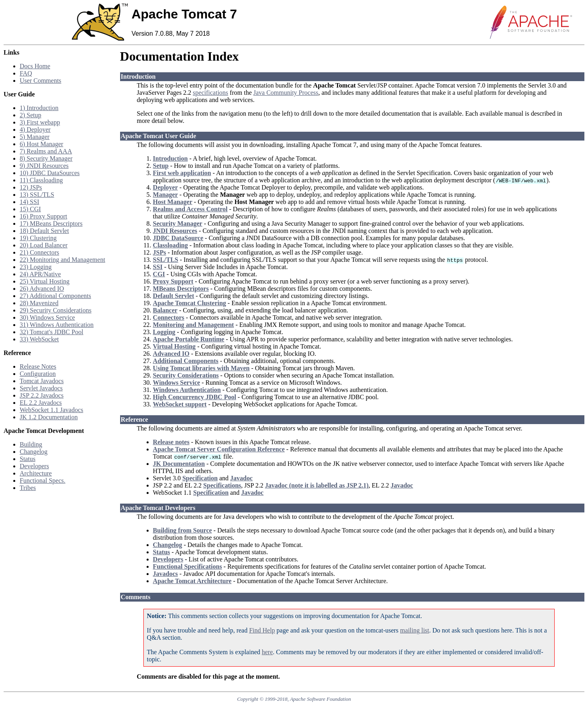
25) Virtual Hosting (45, 281)
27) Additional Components (55, 296)
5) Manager (35, 137)
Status (28, 459)
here (267, 652)
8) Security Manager (46, 158)
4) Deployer (35, 130)
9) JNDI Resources (44, 166)
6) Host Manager (41, 144)
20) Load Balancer (44, 245)
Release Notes (38, 366)
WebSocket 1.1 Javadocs (51, 410)
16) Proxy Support (43, 216)
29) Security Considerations (56, 310)
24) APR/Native (40, 274)
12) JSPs (31, 187)
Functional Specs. (43, 481)
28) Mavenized (39, 303)
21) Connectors (39, 252)
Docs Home (35, 66)
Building (31, 444)
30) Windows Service (47, 317)
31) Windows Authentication (57, 325)
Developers (34, 466)
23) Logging (36, 267)
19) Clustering (38, 238)
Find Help (262, 630)
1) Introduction (39, 108)
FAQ (26, 73)
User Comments (41, 81)
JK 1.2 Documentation (49, 417)
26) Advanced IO (42, 289)
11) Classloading (41, 180)
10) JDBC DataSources (50, 173)
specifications (210, 93)
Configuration (38, 374)
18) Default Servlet (44, 231)
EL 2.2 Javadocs (41, 403)
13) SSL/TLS (37, 195)
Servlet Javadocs (41, 388)
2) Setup (31, 115)
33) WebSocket (39, 339)
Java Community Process (286, 93)
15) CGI (30, 209)
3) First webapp (40, 122)
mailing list (414, 630)
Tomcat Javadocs (42, 381)
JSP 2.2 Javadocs (42, 395)
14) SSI (29, 202)
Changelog (34, 452)
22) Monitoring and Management (62, 260)
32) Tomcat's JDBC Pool (51, 332)
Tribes (28, 488)
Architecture (36, 473)
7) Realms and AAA (46, 151)
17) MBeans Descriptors (51, 223)
